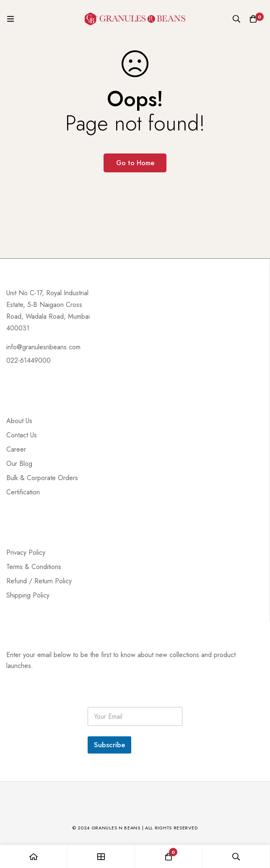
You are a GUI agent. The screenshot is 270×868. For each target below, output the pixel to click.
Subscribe (109, 745)
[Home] (34, 856)
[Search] (236, 19)
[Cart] (253, 19)
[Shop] (101, 856)
